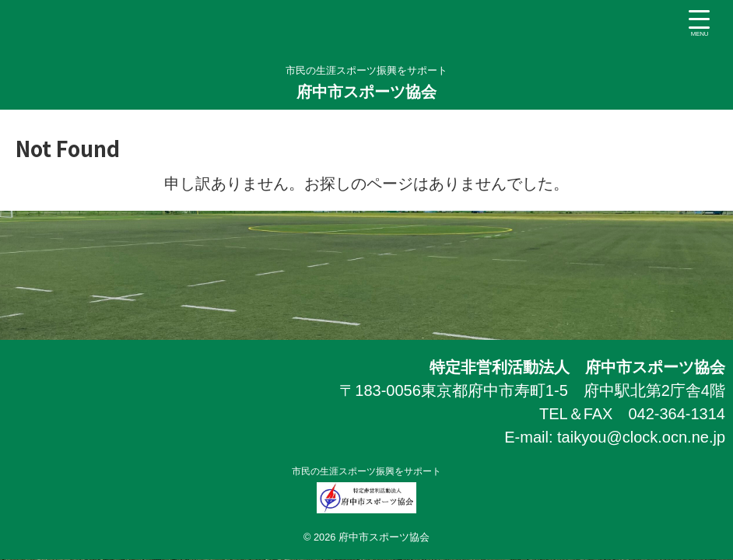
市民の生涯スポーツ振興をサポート (451, 471)
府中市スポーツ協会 (374, 92)
